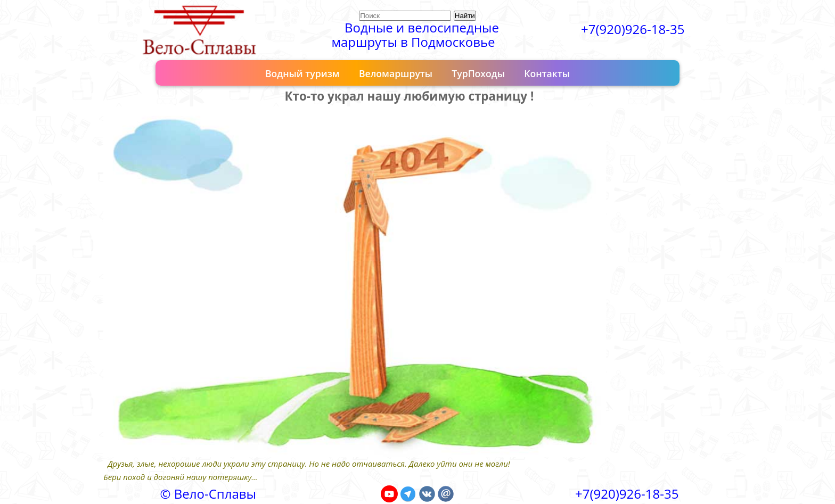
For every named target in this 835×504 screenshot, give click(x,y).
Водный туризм (302, 73)
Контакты (547, 73)
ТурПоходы (478, 73)
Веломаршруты (396, 73)
